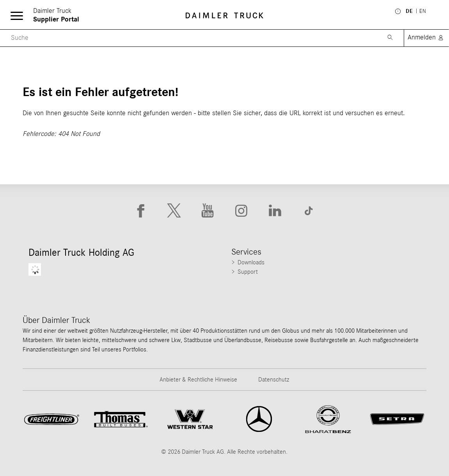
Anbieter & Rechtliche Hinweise (198, 380)
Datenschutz (274, 380)
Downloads (251, 262)
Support (248, 272)
